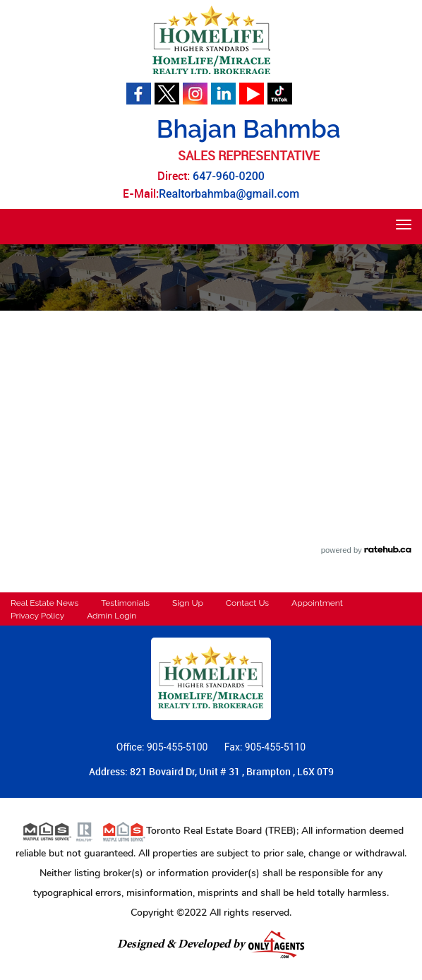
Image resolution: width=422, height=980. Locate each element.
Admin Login (111, 616)
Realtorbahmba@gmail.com (229, 194)
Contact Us (247, 603)
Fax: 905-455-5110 (265, 747)
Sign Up (188, 603)
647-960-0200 (229, 176)
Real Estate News (44, 603)
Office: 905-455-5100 (163, 747)
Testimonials (125, 603)
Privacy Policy (37, 616)
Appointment (317, 603)
